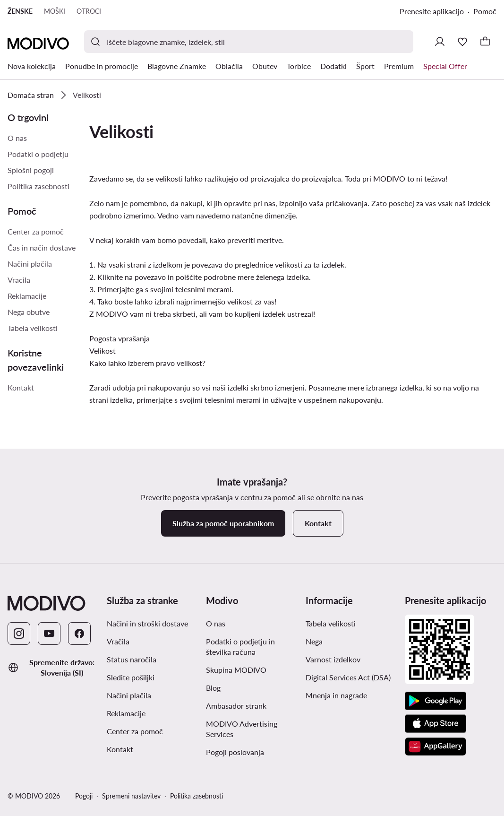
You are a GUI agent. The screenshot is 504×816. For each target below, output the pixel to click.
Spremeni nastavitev (131, 796)
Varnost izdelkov (333, 659)
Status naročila (132, 659)
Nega (314, 641)
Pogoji (84, 796)
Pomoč (485, 11)
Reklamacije (27, 296)
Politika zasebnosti (38, 186)
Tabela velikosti (33, 328)
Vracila (19, 280)
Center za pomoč (36, 231)
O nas (17, 138)
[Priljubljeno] (462, 42)
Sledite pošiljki (131, 677)
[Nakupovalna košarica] (485, 42)
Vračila (118, 641)
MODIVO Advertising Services (242, 729)
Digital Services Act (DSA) (348, 677)
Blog (213, 688)
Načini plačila (30, 264)
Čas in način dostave (42, 247)
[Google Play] (436, 701)
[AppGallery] (436, 747)
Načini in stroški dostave (147, 623)
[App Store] (436, 724)
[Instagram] (19, 634)
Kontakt (21, 387)
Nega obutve (29, 312)
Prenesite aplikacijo (432, 11)
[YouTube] (49, 634)
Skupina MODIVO (236, 670)
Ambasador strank (236, 706)
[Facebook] (79, 634)
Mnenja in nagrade (336, 695)
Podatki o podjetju (38, 154)
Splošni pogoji (31, 170)
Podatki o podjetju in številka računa (240, 647)
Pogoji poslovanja (235, 752)
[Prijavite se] (440, 42)
